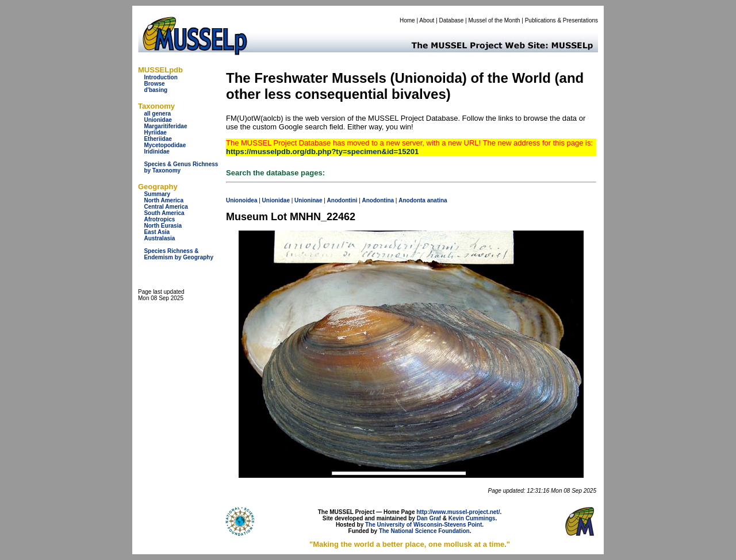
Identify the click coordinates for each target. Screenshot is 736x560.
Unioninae (308, 200)
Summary (157, 194)
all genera (157, 114)
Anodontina (378, 200)
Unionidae (158, 120)
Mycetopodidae (165, 145)
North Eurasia (163, 226)
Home (407, 20)
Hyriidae (155, 133)
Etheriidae (158, 139)
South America (164, 213)
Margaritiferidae (165, 126)
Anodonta (412, 200)
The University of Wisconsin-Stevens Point (423, 525)
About (427, 20)
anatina (437, 200)
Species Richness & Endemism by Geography (179, 254)
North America (164, 200)
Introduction (160, 77)
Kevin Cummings (472, 518)
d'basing (156, 90)
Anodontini (342, 200)
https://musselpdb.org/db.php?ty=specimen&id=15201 (322, 151)
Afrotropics (159, 219)
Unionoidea (241, 200)
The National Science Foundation (424, 531)
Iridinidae (156, 151)
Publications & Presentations (561, 20)
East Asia (157, 232)
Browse (154, 84)
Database (452, 20)
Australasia (159, 238)
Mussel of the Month (494, 20)
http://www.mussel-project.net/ (458, 512)
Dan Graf (429, 518)
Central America (166, 207)
